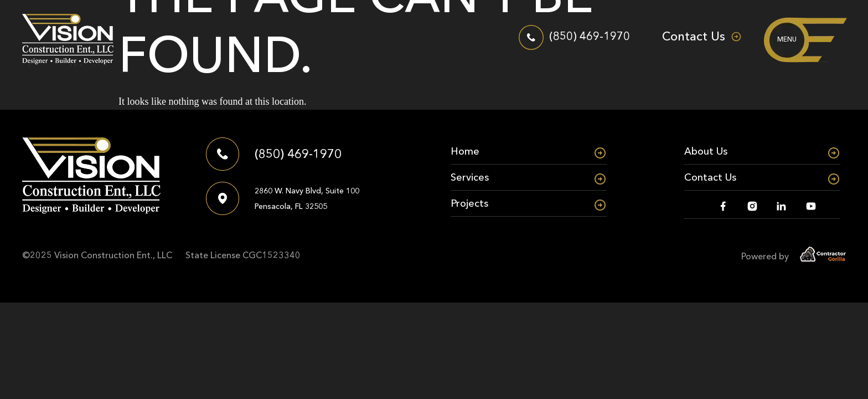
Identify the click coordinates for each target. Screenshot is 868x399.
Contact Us (710, 177)
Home (465, 151)
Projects (469, 203)
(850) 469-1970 (298, 154)
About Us (706, 151)
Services (470, 177)
